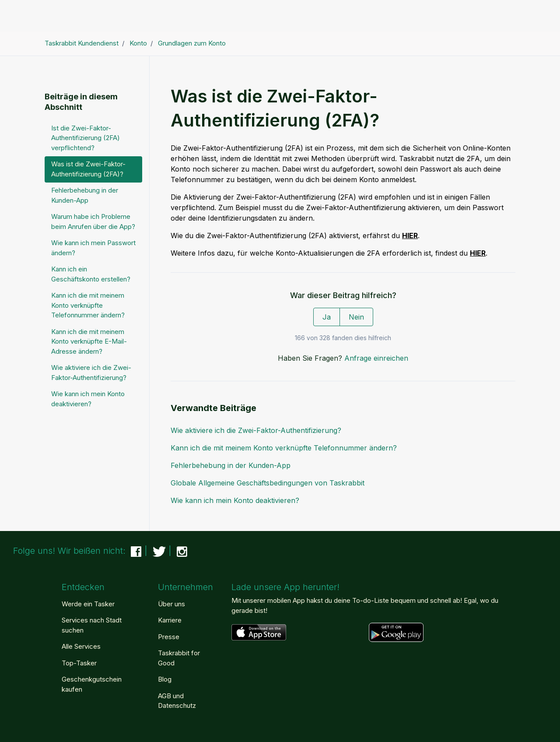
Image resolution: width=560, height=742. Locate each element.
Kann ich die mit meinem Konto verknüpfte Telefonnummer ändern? (284, 448)
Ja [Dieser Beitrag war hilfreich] (327, 317)
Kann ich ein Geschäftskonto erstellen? (91, 274)
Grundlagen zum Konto (192, 43)
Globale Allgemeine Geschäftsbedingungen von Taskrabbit (268, 483)
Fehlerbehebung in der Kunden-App (231, 465)
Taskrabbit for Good (179, 658)
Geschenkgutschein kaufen (92, 684)
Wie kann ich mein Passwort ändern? (93, 248)
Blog (165, 679)
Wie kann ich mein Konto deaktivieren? (235, 500)
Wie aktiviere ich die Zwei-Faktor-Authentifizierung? (256, 430)
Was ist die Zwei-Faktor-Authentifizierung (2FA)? (88, 169)
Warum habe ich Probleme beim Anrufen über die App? (93, 222)
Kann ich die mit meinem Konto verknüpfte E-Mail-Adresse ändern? (89, 341)
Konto (138, 43)
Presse (169, 637)
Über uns (171, 604)
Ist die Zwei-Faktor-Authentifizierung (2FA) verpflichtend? (86, 138)
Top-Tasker (79, 663)
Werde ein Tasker (88, 604)
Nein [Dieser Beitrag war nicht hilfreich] (356, 317)
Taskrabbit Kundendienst (82, 43)
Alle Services (81, 646)
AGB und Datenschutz (177, 701)
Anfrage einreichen (376, 358)
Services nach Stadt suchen (92, 625)
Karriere (170, 620)
